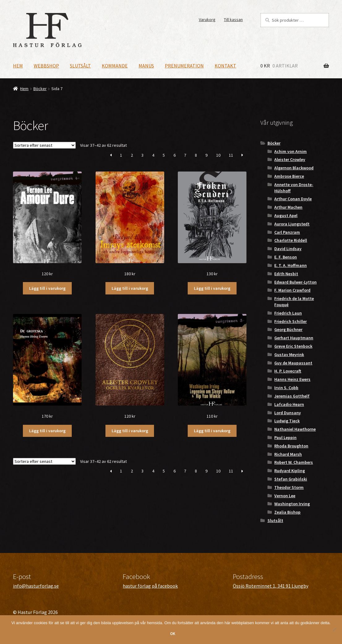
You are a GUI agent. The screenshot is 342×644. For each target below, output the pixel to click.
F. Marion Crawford (292, 290)
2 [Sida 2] (132, 155)
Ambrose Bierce (289, 176)
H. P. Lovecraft (288, 371)
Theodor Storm (289, 487)
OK (173, 634)
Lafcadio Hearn (289, 404)
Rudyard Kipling (290, 471)
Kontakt (225, 66)
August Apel (286, 215)
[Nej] (334, 629)
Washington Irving (292, 504)
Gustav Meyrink (289, 355)
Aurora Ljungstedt (292, 224)
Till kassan (233, 20)
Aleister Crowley (290, 159)
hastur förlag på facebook (150, 586)
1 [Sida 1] (121, 155)
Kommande (115, 66)
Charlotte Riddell (291, 240)
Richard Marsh (288, 454)
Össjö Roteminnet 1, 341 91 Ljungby (271, 586)
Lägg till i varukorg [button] (47, 288)
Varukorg (207, 20)
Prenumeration (184, 66)
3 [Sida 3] (142, 155)
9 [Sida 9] (206, 155)
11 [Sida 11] (231, 155)
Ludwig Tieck (287, 421)
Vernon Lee (285, 496)
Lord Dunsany (288, 413)
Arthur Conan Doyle (293, 199)
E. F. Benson (286, 257)
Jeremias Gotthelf (292, 396)
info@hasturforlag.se (36, 586)
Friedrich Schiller (291, 321)
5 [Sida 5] (164, 155)
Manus (146, 66)
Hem (18, 66)
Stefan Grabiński (291, 479)
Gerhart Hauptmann (294, 338)
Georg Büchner (288, 329)
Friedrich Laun (288, 313)
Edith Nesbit (286, 274)
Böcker (40, 89)
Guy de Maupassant (293, 363)
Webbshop (46, 66)
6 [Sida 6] (175, 155)
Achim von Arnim (291, 151)
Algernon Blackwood (294, 168)
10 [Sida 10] (218, 155)
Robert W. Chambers (294, 462)
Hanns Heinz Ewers (292, 379)
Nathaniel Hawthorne (295, 429)
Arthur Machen (288, 207)
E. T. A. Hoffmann (291, 265)
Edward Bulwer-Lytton (295, 282)
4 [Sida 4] (153, 155)
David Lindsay (288, 249)
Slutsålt (80, 66)
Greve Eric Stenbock (293, 346)
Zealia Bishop (287, 512)
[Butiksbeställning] (44, 145)
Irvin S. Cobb (286, 388)
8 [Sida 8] (196, 155)
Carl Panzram (287, 232)
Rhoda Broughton (291, 446)
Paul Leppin (285, 437)
